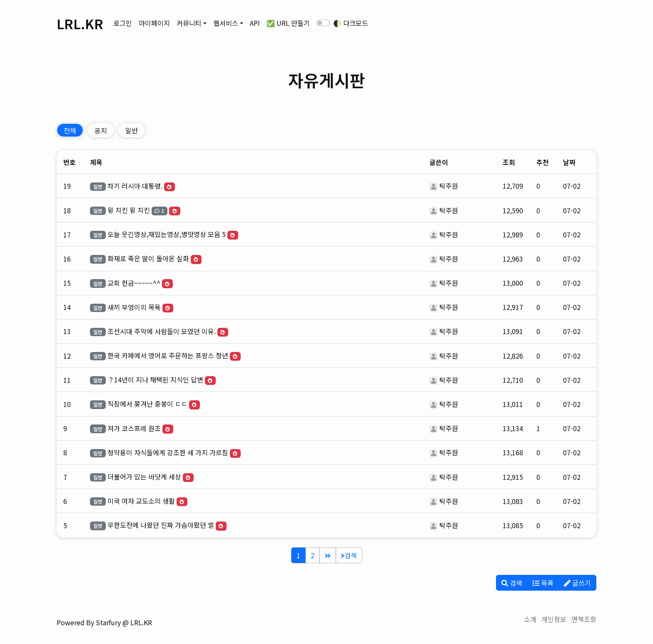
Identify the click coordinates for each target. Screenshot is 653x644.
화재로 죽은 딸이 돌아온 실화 (148, 258)
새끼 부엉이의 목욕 (134, 307)
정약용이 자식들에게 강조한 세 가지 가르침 (168, 452)
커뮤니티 (189, 23)
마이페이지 (154, 23)
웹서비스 (226, 23)
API (255, 23)
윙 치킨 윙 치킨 (129, 210)
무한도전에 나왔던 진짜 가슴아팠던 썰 (161, 525)
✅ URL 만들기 (288, 23)
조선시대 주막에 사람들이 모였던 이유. (162, 331)
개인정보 (554, 619)
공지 (101, 130)
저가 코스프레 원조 (134, 428)
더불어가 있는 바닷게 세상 (144, 477)
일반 (132, 130)
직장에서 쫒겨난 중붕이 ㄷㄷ (147, 404)
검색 (349, 555)
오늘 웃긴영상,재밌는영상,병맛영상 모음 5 (167, 234)
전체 (70, 130)
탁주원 (449, 186)
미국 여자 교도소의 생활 (141, 501)
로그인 (123, 23)
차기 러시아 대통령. (135, 186)
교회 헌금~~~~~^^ (134, 283)
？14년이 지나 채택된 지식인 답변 (155, 379)
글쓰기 (577, 583)
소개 (530, 619)
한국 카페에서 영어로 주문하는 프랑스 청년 (168, 355)
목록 (543, 583)
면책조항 (584, 619)
